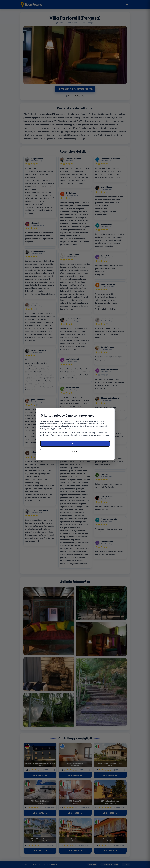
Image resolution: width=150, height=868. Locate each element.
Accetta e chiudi (75, 444)
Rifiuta (75, 452)
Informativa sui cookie (98, 435)
